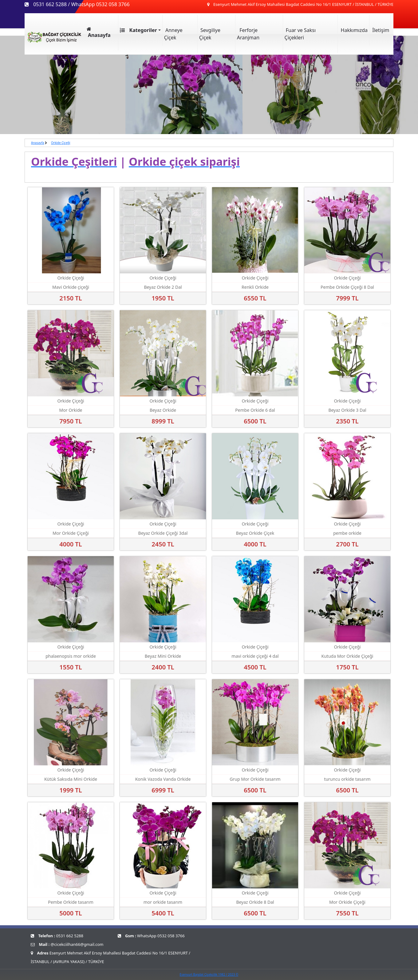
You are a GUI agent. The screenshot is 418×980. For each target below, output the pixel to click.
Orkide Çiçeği (61, 143)
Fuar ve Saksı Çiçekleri (300, 34)
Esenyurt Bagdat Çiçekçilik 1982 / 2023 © (209, 974)
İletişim (380, 30)
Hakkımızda (353, 30)
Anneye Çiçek (173, 34)
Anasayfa (38, 143)
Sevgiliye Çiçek (210, 34)
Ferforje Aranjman (248, 34)
